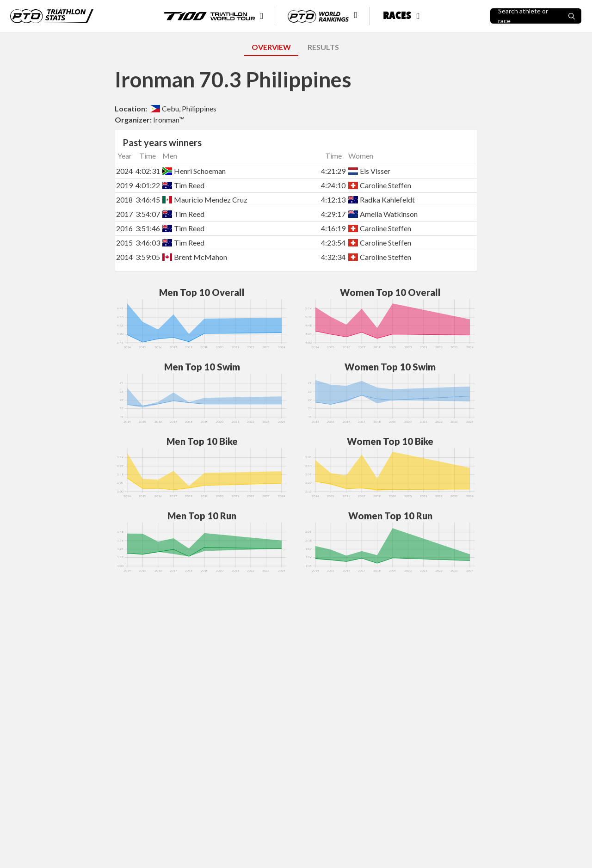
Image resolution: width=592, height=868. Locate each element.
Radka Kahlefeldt (382, 200)
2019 (124, 185)
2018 (124, 200)
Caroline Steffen (380, 185)
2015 (124, 243)
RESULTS (323, 47)
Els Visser (369, 171)
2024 (124, 171)
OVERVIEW (271, 47)
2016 (124, 228)
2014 (124, 257)
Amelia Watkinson (383, 214)
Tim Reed (183, 185)
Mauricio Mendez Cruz (205, 200)
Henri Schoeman (194, 171)
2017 (124, 214)
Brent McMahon (195, 257)
